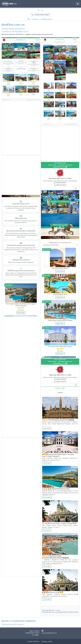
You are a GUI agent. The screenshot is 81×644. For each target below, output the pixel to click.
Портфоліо (35, 19)
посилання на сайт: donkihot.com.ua (15, 31)
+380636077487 (40, 15)
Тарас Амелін (34, 631)
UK (39, 10)
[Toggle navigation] (78, 4)
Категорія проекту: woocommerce (13, 29)
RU (43, 10)
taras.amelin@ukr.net (49, 633)
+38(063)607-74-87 (32, 633)
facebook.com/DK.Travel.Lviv (13, 624)
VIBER (35, 635)
